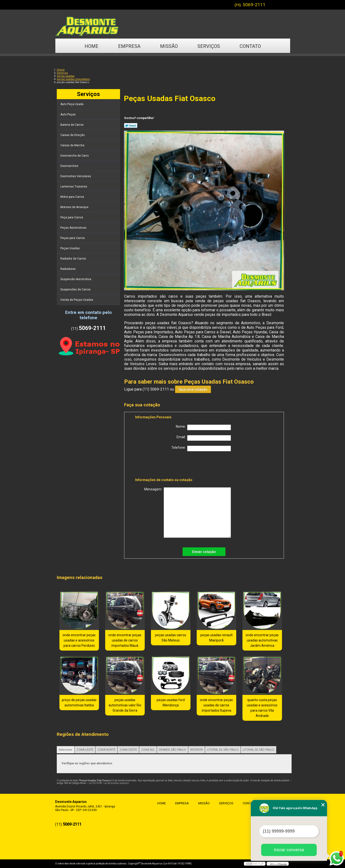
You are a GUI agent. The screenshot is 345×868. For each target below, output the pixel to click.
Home (92, 46)
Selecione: (66, 750)
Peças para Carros (73, 238)
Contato (250, 46)
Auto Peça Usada (72, 104)
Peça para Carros (72, 217)
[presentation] (166, 465)
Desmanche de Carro (75, 156)
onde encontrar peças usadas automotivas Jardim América (262, 640)
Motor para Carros (73, 197)
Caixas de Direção (73, 135)
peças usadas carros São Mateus (171, 638)
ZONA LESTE (85, 750)
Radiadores (68, 269)
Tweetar (131, 125)
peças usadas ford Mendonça (171, 703)
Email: (204, 438)
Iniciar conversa (289, 850)
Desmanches (70, 166)
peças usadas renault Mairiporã (216, 638)
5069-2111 (254, 5)
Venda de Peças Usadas (77, 300)
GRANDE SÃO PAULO (172, 750)
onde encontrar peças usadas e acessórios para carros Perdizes (79, 640)
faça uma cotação (193, 389)
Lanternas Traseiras (74, 187)
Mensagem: (188, 513)
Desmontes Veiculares (76, 176)
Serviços (209, 46)
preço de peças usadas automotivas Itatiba (79, 703)
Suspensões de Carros (76, 289)
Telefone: (201, 448)
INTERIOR (197, 750)
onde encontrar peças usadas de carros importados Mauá (125, 640)
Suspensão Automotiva (76, 279)
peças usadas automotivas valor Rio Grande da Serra (125, 705)
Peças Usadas (70, 248)
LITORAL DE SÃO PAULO (223, 750)
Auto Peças (68, 114)
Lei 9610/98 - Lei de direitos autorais (109, 783)
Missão (169, 46)
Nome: (203, 427)
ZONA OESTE (128, 750)
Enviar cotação (204, 552)
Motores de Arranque (75, 207)
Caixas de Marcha (73, 145)
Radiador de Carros (74, 259)
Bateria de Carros (72, 125)
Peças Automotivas (74, 228)
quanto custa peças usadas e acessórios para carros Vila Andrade (262, 708)
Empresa (129, 46)
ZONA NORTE (106, 750)
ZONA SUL (148, 750)
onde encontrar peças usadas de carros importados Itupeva (216, 705)
